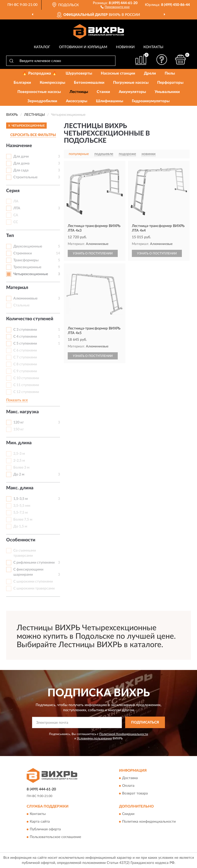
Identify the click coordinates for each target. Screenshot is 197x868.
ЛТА (17, 208)
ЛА (16, 201)
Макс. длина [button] (20, 488)
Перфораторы (170, 83)
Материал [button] (17, 288)
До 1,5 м (20, 526)
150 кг (19, 429)
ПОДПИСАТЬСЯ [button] (145, 722)
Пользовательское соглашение (55, 837)
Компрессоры (52, 83)
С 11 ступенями (26, 385)
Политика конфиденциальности (149, 822)
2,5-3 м (19, 454)
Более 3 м (21, 468)
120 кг (19, 422)
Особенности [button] (21, 540)
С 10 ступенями (26, 378)
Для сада (21, 170)
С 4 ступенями (25, 337)
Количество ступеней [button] (30, 319)
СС (16, 222)
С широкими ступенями (33, 582)
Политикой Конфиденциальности (124, 734)
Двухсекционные (28, 246)
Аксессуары (77, 101)
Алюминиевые (25, 298)
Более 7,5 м (23, 520)
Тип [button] (10, 236)
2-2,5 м (19, 461)
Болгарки (22, 83)
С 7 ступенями (25, 357)
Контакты (153, 47)
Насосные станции (118, 73)
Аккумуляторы (132, 92)
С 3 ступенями (25, 330)
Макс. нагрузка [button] (22, 412)
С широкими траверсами (34, 588)
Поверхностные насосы (39, 92)
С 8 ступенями (25, 364)
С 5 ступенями (25, 344)
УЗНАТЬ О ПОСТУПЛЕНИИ (93, 253)
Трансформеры (26, 260)
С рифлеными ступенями (34, 563)
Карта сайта (40, 822)
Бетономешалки (89, 83)
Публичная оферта (45, 829)
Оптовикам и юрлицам (83, 47)
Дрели (150, 73)
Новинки (125, 47)
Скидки (128, 814)
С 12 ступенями (26, 392)
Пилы (170, 73)
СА (16, 215)
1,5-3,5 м (21, 499)
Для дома (21, 163)
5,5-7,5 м (21, 513)
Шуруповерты (79, 73)
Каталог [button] (42, 47)
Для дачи (21, 157)
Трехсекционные (27, 267)
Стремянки (23, 253)
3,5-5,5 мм (22, 506)
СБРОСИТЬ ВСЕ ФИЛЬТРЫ (33, 135)
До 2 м (19, 474)
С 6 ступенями (25, 350)
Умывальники (167, 92)
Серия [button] (13, 191)
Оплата (128, 786)
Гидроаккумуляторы (151, 101)
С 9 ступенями (25, 371)
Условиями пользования (94, 738)
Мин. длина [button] (19, 443)
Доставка (130, 778)
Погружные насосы (131, 83)
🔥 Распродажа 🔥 (40, 73)
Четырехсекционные (31, 274)
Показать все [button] (17, 400)
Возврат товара (135, 793)
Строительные (25, 177)
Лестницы (79, 92)
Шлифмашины (110, 101)
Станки (103, 92)
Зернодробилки (42, 101)
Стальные (21, 305)
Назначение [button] (19, 146)
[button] (115, 7)
